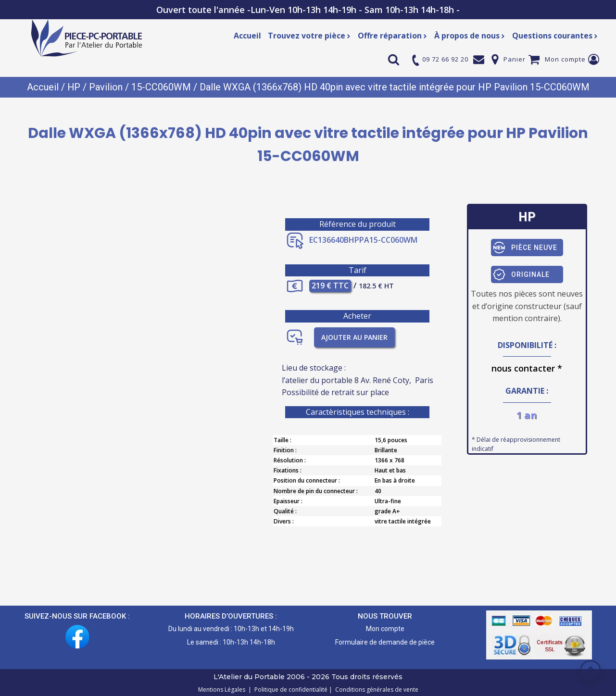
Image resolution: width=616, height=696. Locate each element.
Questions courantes (555, 36)
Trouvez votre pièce (309, 36)
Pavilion (106, 87)
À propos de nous (470, 36)
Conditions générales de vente (375, 689)
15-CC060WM (161, 87)
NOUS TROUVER (385, 616)
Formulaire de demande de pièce (385, 642)
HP (74, 87)
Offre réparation (393, 36)
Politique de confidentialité (289, 689)
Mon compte (565, 59)
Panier (515, 59)
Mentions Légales (222, 689)
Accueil (247, 36)
